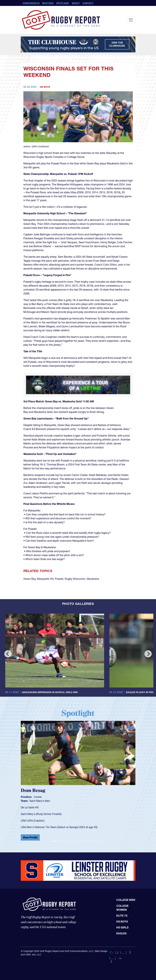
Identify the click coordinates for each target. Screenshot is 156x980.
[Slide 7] (90, 841)
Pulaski (59, 579)
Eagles (121, 933)
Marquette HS (45, 579)
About (76, 3)
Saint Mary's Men (40, 801)
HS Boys (45, 87)
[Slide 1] (54, 841)
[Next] (148, 654)
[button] (29, 781)
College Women (122, 908)
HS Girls (122, 927)
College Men (126, 900)
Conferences (31, 3)
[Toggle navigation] (131, 20)
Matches (48, 3)
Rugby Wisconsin (75, 579)
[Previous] (8, 654)
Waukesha (93, 579)
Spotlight (63, 3)
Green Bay (30, 579)
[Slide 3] (66, 841)
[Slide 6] (84, 841)
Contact (88, 3)
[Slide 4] (72, 841)
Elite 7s (122, 916)
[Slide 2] (60, 841)
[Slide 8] (96, 841)
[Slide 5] (78, 841)
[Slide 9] (102, 841)
